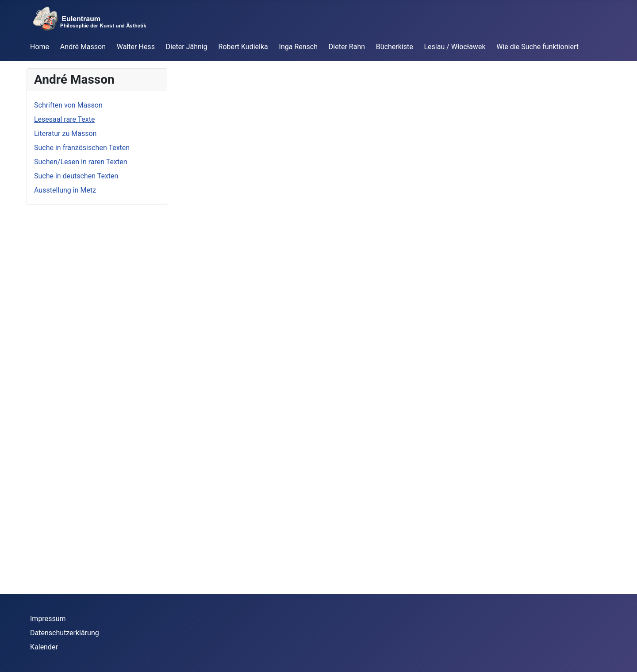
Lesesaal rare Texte (65, 119)
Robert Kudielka (243, 47)
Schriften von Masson (68, 105)
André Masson (83, 47)
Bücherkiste (395, 47)
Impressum (48, 619)
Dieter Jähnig (187, 47)
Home (40, 47)
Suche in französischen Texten (82, 148)
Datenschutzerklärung (65, 633)
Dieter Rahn (347, 47)
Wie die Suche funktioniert (537, 47)
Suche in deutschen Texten (76, 176)
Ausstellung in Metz (65, 190)
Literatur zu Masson (65, 133)
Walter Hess (136, 47)
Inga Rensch (298, 47)
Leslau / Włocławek (455, 47)
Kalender (44, 647)
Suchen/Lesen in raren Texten (81, 162)
